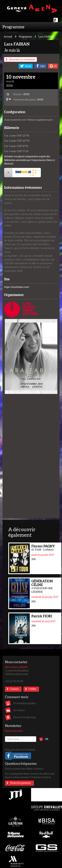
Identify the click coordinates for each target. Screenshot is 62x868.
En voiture (19, 710)
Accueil (8, 36)
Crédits (32, 689)
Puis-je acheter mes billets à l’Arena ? (24, 769)
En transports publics (25, 703)
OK (47, 739)
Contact (14, 689)
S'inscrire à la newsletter (22, 59)
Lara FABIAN (46, 36)
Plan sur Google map (24, 717)
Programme (13, 27)
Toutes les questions (20, 783)
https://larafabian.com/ (17, 287)
